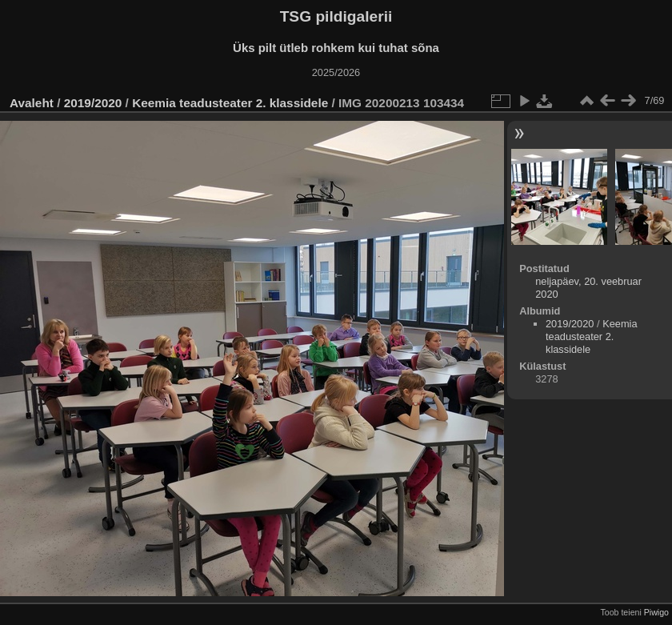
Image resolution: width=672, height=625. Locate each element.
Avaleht (32, 103)
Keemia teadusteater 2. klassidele (230, 103)
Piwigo (656, 612)
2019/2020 (93, 103)
